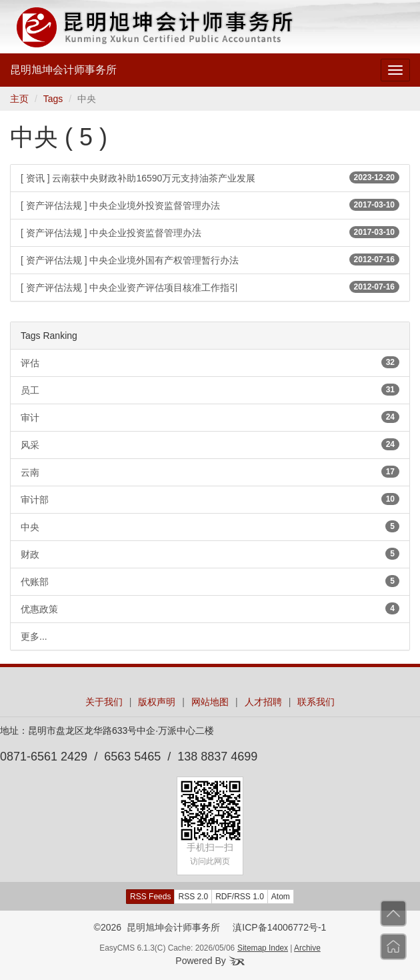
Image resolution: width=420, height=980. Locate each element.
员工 (210, 390)
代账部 (210, 581)
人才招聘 (263, 702)
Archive (307, 948)
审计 (210, 417)
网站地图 (210, 702)
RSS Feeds (150, 897)
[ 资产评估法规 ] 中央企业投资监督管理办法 (210, 232)
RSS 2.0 (193, 897)
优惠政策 (210, 608)
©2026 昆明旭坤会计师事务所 (157, 927)
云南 (210, 472)
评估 (210, 362)
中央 (210, 526)
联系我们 (316, 702)
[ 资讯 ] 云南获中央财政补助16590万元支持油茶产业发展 (210, 177)
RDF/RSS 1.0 (240, 897)
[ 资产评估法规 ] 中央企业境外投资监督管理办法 (210, 205)
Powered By (210, 961)
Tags (53, 99)
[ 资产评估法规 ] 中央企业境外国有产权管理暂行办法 (210, 260)
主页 (19, 99)
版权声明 (157, 702)
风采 (210, 444)
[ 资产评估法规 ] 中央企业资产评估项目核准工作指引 (210, 287)
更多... (34, 636)
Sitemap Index (263, 948)
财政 (210, 554)
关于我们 (104, 702)
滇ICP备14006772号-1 (279, 927)
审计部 (210, 499)
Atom (281, 897)
